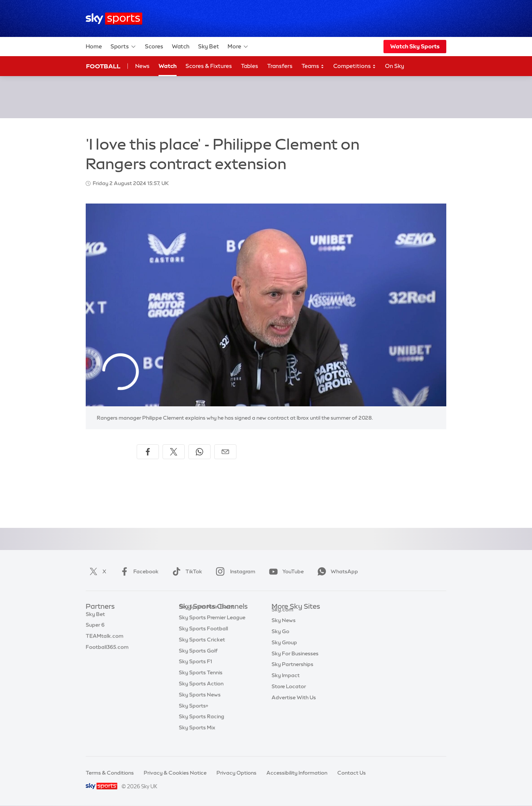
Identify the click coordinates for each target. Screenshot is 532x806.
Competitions (355, 66)
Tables (250, 66)
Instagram (234, 571)
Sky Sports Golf (198, 662)
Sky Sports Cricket (202, 651)
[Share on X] (174, 452)
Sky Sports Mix (197, 739)
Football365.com (107, 651)
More (238, 47)
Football (103, 66)
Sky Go (280, 640)
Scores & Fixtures (209, 66)
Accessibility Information (297, 773)
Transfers (280, 66)
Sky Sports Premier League (212, 629)
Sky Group (284, 651)
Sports (123, 47)
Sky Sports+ (194, 717)
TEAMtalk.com (105, 640)
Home (94, 46)
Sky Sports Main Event (206, 618)
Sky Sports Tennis (201, 684)
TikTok (186, 571)
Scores (154, 46)
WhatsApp (336, 571)
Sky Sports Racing (202, 728)
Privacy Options (236, 773)
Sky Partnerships (292, 673)
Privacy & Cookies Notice (175, 773)
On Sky (395, 66)
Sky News (284, 629)
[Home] (114, 19)
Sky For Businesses (295, 662)
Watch (181, 46)
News (142, 66)
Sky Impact (286, 684)
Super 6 (95, 629)
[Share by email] (225, 452)
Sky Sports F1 (195, 673)
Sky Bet (209, 46)
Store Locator (289, 695)
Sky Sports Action (201, 695)
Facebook (138, 571)
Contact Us (352, 773)
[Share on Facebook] (148, 452)
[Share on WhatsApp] (199, 452)
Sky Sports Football (203, 640)
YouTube (285, 571)
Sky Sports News (200, 706)
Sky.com (282, 618)
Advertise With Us (294, 706)
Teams (313, 66)
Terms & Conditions (110, 773)
